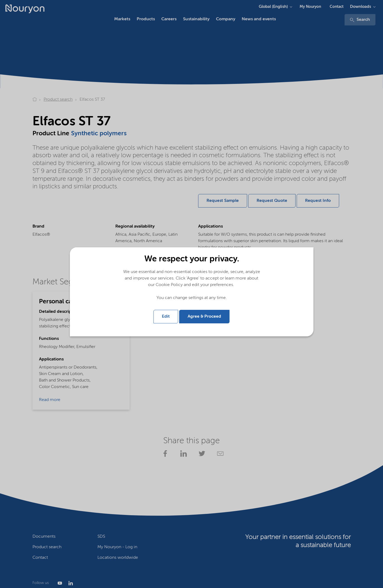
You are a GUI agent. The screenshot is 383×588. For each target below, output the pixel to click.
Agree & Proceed (204, 317)
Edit (166, 317)
